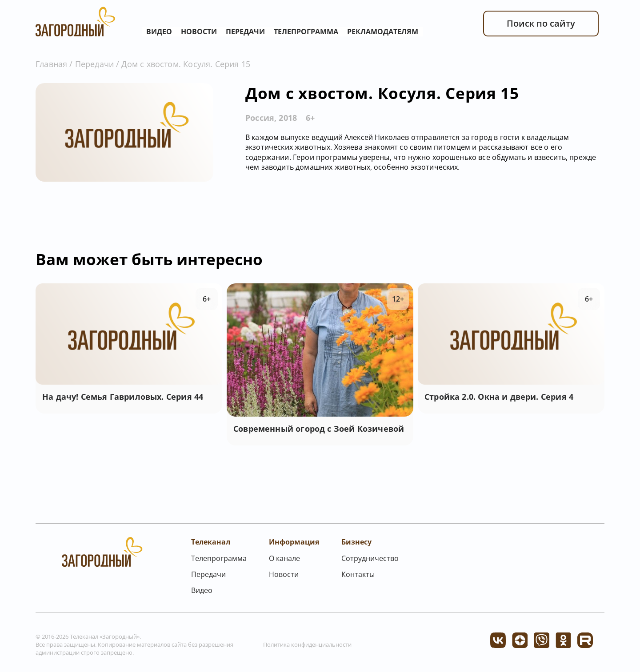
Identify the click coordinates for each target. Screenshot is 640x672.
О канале (284, 558)
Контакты (358, 574)
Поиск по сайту (541, 23)
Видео (159, 32)
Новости (199, 32)
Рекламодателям (383, 32)
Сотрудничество (370, 558)
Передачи (245, 32)
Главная (51, 64)
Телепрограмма (306, 32)
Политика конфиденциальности (307, 644)
